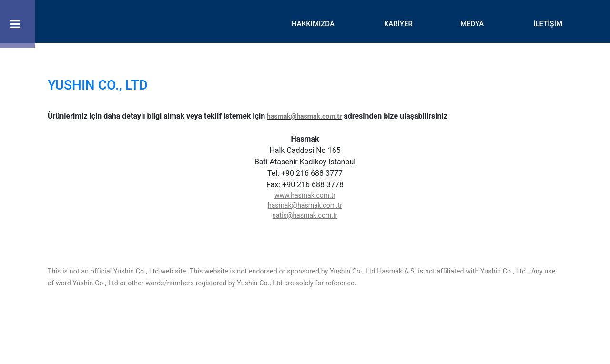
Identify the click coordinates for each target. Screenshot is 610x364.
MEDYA (472, 24)
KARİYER (398, 24)
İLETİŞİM (548, 24)
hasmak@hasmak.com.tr (304, 116)
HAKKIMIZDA (313, 24)
